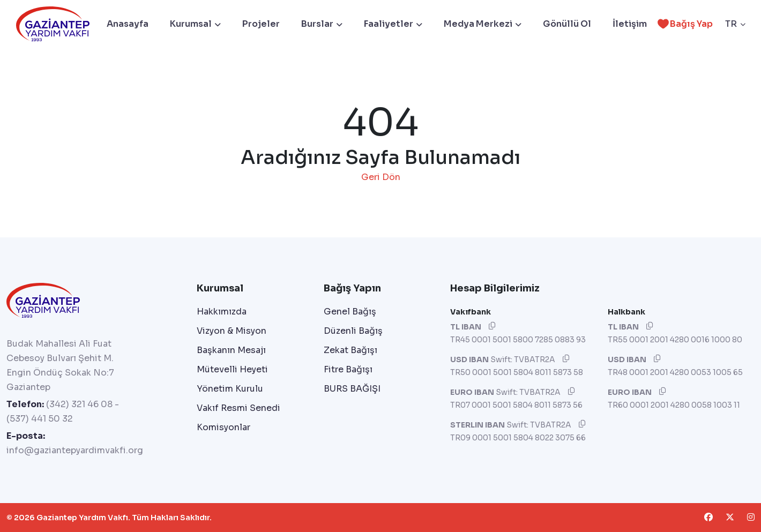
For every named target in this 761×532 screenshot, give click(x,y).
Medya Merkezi (483, 24)
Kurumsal (195, 24)
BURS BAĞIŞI (352, 389)
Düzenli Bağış (353, 331)
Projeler (261, 24)
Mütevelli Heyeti (232, 369)
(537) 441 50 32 (40, 419)
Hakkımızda (222, 312)
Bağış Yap (683, 24)
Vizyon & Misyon (232, 331)
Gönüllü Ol (567, 24)
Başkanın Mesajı (231, 350)
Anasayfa (128, 24)
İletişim (630, 24)
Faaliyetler (393, 24)
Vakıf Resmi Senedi (238, 408)
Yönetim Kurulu (230, 389)
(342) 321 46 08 (79, 404)
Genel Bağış (350, 312)
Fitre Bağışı (348, 369)
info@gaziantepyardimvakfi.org (75, 450)
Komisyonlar (223, 427)
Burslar (322, 24)
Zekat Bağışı (350, 350)
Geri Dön (381, 177)
